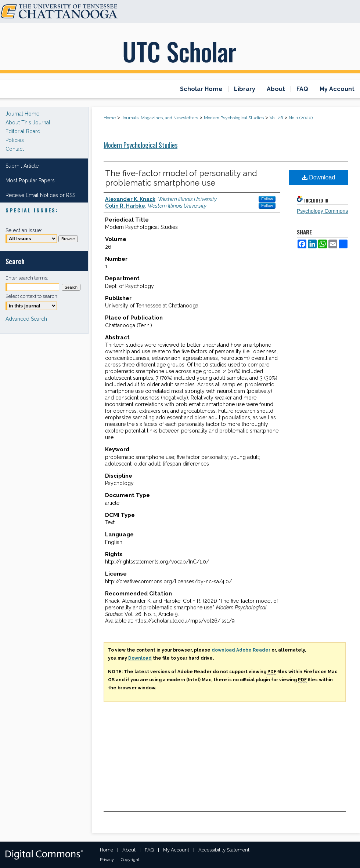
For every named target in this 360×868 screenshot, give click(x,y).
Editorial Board (23, 131)
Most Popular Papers (30, 180)
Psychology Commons (322, 211)
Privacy (107, 860)
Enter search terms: (27, 278)
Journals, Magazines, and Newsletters (160, 118)
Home (110, 118)
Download (319, 177)
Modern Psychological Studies (234, 118)
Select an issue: (24, 230)
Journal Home (22, 114)
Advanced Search (26, 319)
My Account (176, 850)
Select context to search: (32, 296)
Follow (267, 199)
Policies (15, 140)
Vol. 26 (276, 118)
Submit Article (22, 166)
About (129, 850)
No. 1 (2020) (301, 118)
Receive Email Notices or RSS (40, 195)
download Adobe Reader (241, 650)
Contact (15, 149)
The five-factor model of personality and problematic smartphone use (181, 178)
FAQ (149, 850)
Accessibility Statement (224, 850)
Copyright (130, 860)
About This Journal (28, 123)
